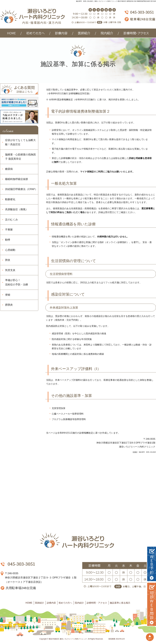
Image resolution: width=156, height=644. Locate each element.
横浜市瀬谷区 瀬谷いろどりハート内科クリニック (68, 639)
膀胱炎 (9, 305)
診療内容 (51, 603)
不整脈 (9, 230)
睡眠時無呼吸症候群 (17, 179)
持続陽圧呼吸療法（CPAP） (21, 189)
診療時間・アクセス (97, 603)
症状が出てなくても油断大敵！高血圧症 (20, 142)
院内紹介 (79, 603)
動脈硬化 (10, 199)
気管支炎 (10, 270)
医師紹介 (40, 603)
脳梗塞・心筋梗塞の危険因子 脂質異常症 (20, 157)
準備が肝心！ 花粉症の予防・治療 (17, 282)
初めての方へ (65, 603)
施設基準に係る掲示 (120, 603)
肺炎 (8, 260)
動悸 (8, 240)
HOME (29, 603)
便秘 (8, 295)
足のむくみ (11, 220)
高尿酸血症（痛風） (17, 209)
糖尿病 (9, 169)
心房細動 (10, 250)
